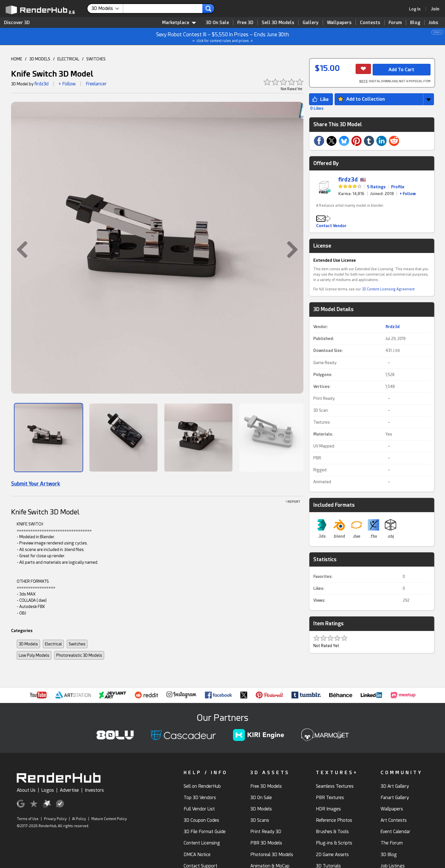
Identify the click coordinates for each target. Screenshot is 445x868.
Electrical (53, 644)
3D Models (28, 644)
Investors (94, 790)
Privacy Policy (55, 819)
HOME (17, 59)
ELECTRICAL (68, 59)
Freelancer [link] (96, 84)
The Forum (392, 843)
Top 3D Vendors (200, 798)
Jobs (433, 23)
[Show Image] (49, 438)
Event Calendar (395, 832)
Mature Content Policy (109, 819)
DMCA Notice (197, 855)
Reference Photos (334, 820)
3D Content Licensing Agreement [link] (388, 289)
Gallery (311, 23)
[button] (19, 250)
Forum (395, 23)
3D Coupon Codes (201, 820)
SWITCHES (96, 59)
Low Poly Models (34, 655)
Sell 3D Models (278, 23)
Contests (370, 23)
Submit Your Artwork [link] (36, 484)
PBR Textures (330, 798)
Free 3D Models (266, 786)
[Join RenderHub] (435, 9)
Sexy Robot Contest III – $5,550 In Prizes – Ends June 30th (223, 36)
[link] (417, 9)
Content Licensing (202, 843)
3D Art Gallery (395, 786)
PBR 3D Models (266, 843)
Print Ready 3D (266, 832)
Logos (48, 790)
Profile (398, 187)
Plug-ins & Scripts (334, 843)
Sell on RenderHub (202, 786)
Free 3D (245, 23)
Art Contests (394, 820)
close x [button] (437, 32)
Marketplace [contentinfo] (179, 23)
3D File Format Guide (205, 832)
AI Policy (79, 819)
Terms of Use (28, 819)
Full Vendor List (199, 809)
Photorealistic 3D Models (79, 655)
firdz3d (41, 84)
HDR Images (328, 809)
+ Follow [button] (67, 84)
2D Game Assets (332, 855)
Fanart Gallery (395, 798)
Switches (77, 644)
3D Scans (260, 820)
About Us (26, 790)
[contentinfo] (107, 9)
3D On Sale (217, 23)
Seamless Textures (335, 786)
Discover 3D (17, 23)
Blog (415, 23)
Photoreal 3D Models (272, 855)
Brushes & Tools (332, 832)
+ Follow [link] (408, 194)
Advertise (69, 790)
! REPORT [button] (293, 502)
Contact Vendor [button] (331, 226)
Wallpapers (339, 23)
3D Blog (389, 855)
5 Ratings (376, 187)
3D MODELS (40, 59)
